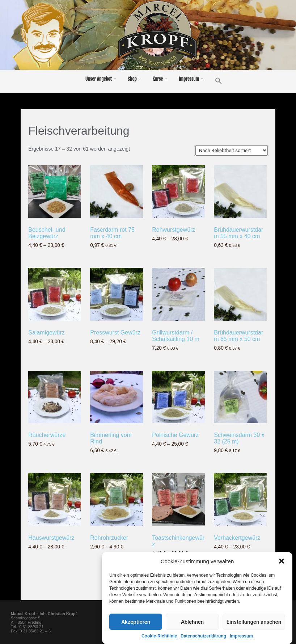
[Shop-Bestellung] (232, 150)
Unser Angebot (99, 79)
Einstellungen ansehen (254, 631)
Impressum (189, 79)
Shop (132, 79)
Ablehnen (192, 631)
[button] (282, 571)
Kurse (157, 79)
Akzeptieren (136, 631)
